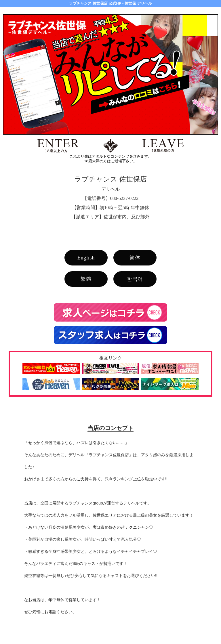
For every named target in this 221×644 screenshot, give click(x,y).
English (86, 258)
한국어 (135, 279)
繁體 (86, 279)
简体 (135, 258)
